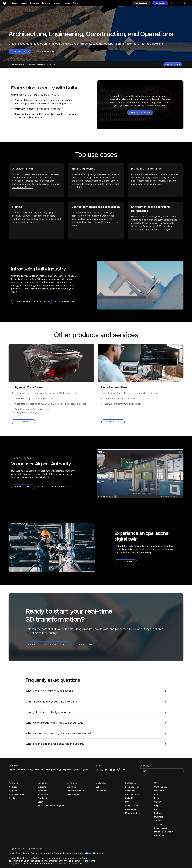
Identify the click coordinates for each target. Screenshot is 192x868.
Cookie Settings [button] (97, 853)
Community (46, 3)
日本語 (30, 770)
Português (50, 770)
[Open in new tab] (26, 794)
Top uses (31, 64)
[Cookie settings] (140, 112)
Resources (35, 3)
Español (67, 770)
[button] (141, 3)
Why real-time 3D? (18, 64)
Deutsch (21, 770)
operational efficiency (23, 187)
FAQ (55, 64)
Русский (77, 770)
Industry (24, 3)
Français (39, 770)
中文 (59, 770)
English (12, 770)
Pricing (75, 3)
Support (67, 3)
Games (15, 3)
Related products (44, 64)
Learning (57, 3)
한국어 (85, 770)
